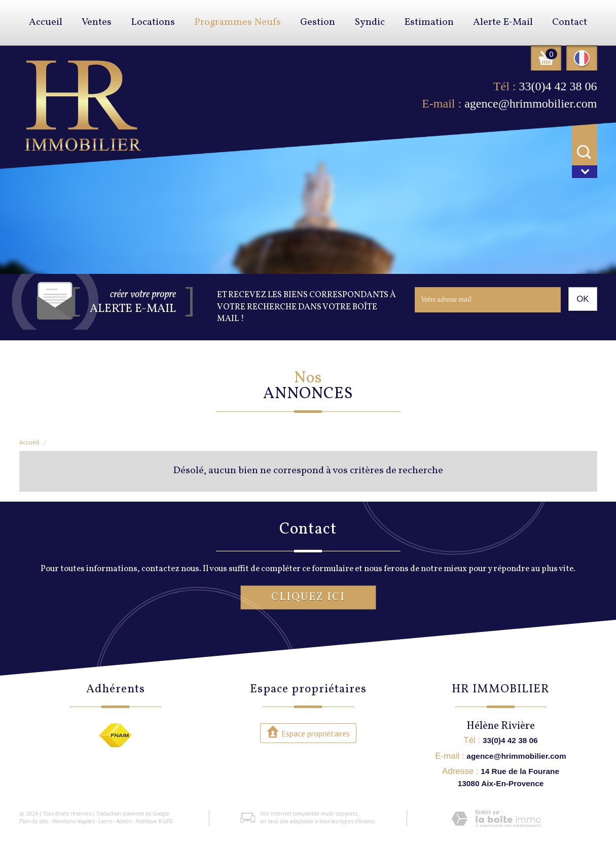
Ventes (97, 22)
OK (583, 299)
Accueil (46, 22)
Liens (105, 821)
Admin (124, 821)
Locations (153, 22)
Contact (570, 22)
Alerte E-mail (503, 22)
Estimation (429, 22)
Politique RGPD (155, 821)
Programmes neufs (238, 22)
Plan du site (34, 821)
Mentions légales (73, 821)
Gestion (318, 22)
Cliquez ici (308, 597)
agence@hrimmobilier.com (531, 103)
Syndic (370, 22)
